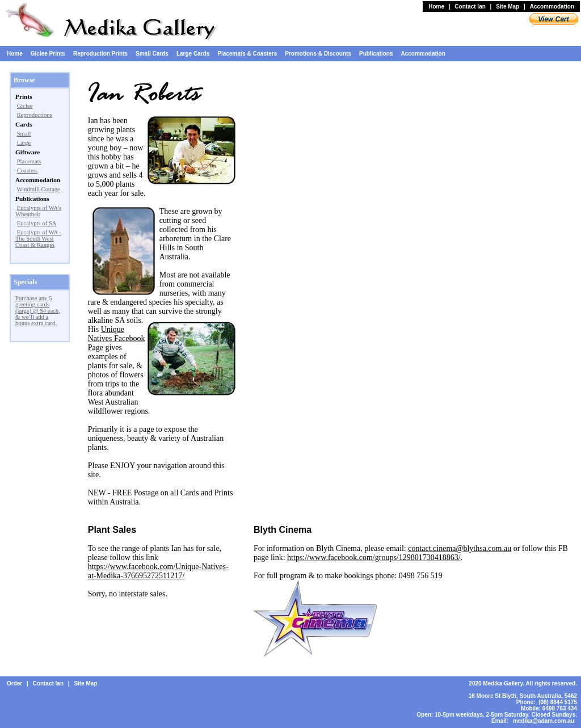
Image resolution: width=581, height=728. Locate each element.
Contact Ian (470, 7)
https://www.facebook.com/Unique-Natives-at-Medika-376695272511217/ (158, 571)
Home (436, 7)
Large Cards (193, 54)
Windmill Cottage (38, 189)
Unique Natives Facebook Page (117, 338)
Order (14, 683)
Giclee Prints (48, 54)
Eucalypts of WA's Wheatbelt (38, 211)
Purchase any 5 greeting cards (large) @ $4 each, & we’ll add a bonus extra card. (38, 311)
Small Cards (152, 54)
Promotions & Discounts (318, 54)
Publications (376, 54)
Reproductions (35, 115)
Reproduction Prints (100, 54)
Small (24, 134)
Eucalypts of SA (37, 223)
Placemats (29, 161)
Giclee (25, 106)
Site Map (508, 7)
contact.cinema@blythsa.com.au (460, 548)
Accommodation (552, 7)
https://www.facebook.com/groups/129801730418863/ (374, 557)
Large (24, 143)
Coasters (28, 171)
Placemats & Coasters (247, 54)
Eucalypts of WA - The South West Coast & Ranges (38, 239)
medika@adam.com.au (544, 721)
